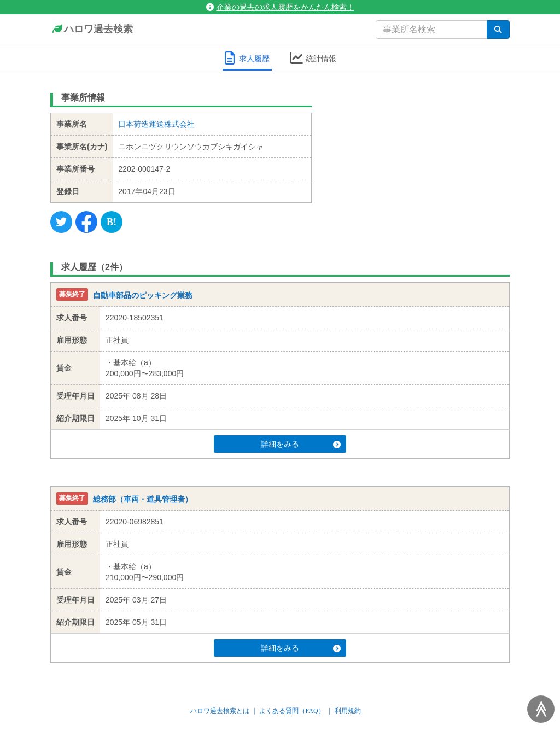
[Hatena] (112, 222)
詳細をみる (301, 444)
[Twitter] (61, 222)
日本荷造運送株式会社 (156, 124)
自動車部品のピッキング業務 (143, 295)
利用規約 (348, 711)
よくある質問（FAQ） (292, 711)
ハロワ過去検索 (92, 30)
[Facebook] (86, 222)
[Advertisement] (419, 156)
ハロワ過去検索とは (220, 711)
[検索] (498, 30)
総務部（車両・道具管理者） (143, 499)
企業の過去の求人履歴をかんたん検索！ (280, 7)
